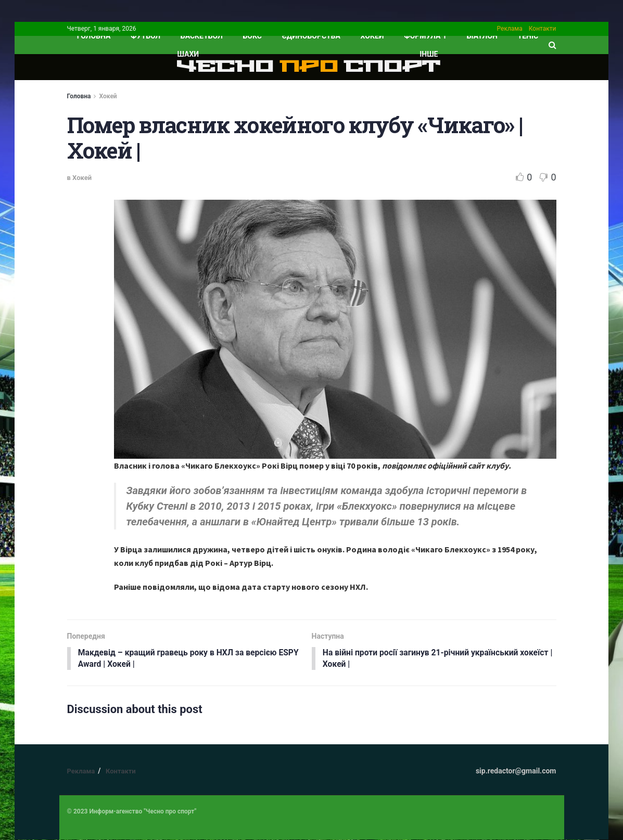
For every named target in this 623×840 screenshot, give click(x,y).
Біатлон (482, 36)
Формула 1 (425, 36)
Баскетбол (202, 36)
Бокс (252, 36)
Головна (79, 96)
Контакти (543, 29)
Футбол (145, 36)
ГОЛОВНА (94, 36)
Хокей (372, 36)
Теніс (528, 36)
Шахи (188, 54)
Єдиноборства (311, 36)
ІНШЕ (429, 54)
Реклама (510, 29)
